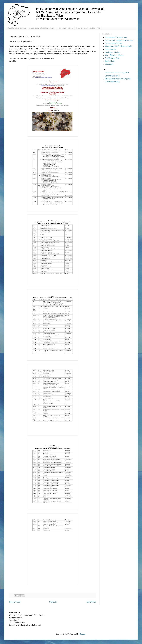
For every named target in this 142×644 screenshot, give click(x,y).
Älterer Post (91, 602)
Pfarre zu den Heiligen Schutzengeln (42, 28)
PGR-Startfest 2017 (113, 82)
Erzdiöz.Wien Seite (112, 58)
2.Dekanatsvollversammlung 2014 (118, 79)
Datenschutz (110, 61)
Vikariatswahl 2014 (112, 76)
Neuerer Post (14, 602)
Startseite (53, 602)
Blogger (83, 634)
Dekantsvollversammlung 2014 (117, 73)
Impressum (109, 64)
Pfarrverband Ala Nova (65, 28)
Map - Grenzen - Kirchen (114, 55)
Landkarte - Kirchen (113, 52)
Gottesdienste (110, 49)
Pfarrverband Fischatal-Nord (17, 28)
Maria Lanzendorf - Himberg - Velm (88, 28)
